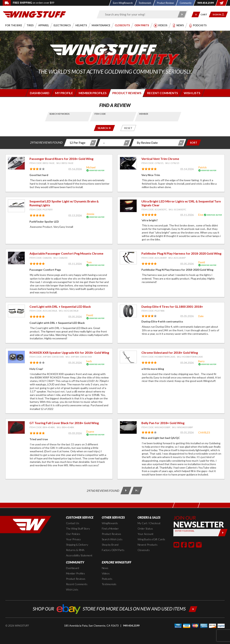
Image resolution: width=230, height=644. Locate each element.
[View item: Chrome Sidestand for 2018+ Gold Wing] (128, 357)
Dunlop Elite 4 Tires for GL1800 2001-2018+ (172, 306)
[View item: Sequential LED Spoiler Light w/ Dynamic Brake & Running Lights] (16, 206)
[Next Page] (126, 491)
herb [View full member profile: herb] (89, 361)
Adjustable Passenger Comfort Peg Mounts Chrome (66, 253)
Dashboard (73, 568)
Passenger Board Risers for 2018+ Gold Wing (61, 159)
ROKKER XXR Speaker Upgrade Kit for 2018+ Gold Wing (69, 352)
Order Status (145, 528)
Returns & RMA (75, 550)
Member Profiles (75, 573)
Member (144, 114)
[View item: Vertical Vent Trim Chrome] (128, 163)
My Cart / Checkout (149, 523)
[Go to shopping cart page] (205, 14)
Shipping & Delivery (77, 545)
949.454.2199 (131, 625)
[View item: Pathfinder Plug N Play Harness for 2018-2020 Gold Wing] (128, 258)
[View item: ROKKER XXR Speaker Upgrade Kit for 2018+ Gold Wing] (16, 357)
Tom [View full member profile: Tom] (89, 262)
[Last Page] (137, 491)
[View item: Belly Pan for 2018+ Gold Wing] (128, 427)
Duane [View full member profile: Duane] (90, 431)
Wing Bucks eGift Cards (151, 539)
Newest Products (148, 545)
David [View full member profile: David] (202, 262)
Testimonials (109, 584)
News (105, 568)
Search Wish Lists (112, 539)
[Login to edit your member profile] (64, 93)
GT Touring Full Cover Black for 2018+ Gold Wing (64, 423)
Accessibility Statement (79, 555)
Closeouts (144, 550)
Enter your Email (185, 531)
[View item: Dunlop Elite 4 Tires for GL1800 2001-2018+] (128, 311)
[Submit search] (182, 14)
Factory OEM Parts (113, 550)
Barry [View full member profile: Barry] (201, 361)
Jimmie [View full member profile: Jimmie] (90, 214)
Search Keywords (59, 114)
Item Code (100, 114)
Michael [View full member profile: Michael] (91, 167)
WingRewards (110, 523)
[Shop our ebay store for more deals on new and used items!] (115, 609)
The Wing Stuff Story (78, 528)
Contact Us (73, 523)
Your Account (146, 534)
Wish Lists (72, 589)
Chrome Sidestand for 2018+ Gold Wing (170, 352)
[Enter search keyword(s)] (139, 14)
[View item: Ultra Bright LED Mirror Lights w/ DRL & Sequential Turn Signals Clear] (128, 206)
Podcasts (107, 579)
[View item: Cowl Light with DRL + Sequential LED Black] (16, 311)
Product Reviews (111, 534)
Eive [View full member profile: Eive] (201, 215)
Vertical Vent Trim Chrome (160, 159)
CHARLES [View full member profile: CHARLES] (204, 432)
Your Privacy (73, 539)
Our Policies (73, 534)
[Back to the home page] (34, 14)
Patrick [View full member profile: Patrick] (202, 167)
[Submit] (223, 533)
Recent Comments (77, 584)
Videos (106, 573)
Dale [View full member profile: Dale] (201, 316)
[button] (196, 14)
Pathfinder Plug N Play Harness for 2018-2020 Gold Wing (181, 253)
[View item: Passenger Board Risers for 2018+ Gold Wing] (16, 163)
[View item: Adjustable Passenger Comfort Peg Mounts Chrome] (16, 258)
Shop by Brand (110, 545)
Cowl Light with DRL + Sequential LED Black (60, 306)
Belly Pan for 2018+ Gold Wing (163, 423)
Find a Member (110, 528)
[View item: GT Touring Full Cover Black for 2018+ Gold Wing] (16, 427)
